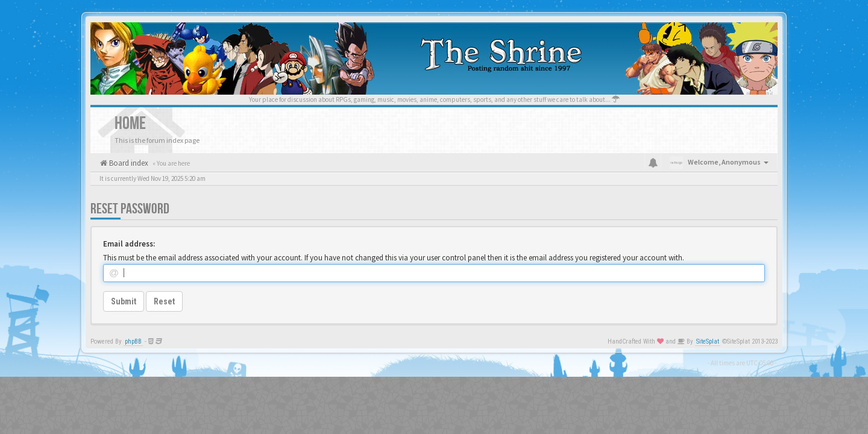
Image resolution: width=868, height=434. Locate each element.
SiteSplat (708, 341)
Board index (128, 163)
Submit (124, 301)
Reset (164, 301)
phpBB (133, 341)
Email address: (129, 244)
